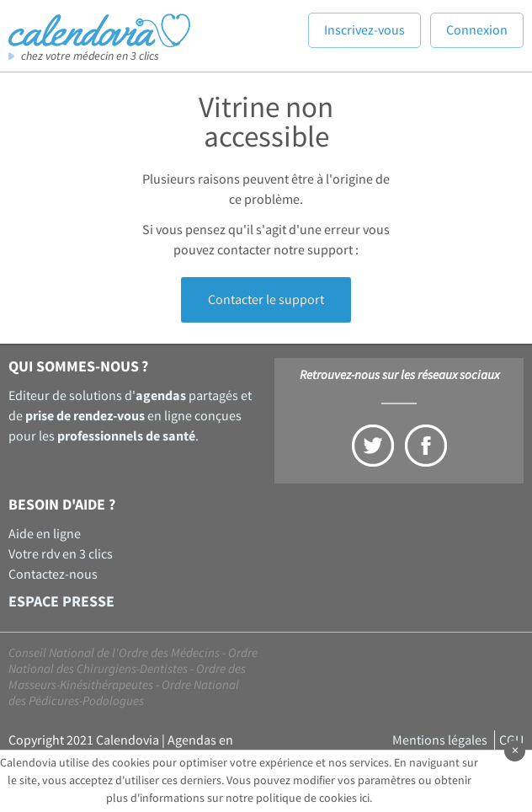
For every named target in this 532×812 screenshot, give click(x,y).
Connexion (477, 30)
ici (364, 799)
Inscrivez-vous (364, 30)
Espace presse (61, 602)
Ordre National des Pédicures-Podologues (124, 693)
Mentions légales (440, 740)
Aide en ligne (45, 534)
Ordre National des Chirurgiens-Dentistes (133, 661)
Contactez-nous (53, 574)
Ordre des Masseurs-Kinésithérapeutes (127, 677)
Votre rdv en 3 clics (61, 554)
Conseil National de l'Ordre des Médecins (114, 653)
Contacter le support (266, 300)
